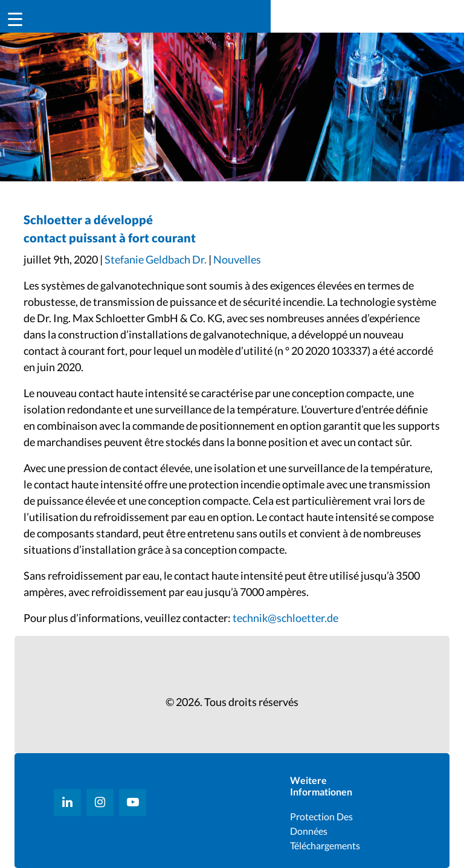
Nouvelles (237, 259)
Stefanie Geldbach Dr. (156, 259)
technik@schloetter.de (285, 618)
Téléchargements (325, 845)
